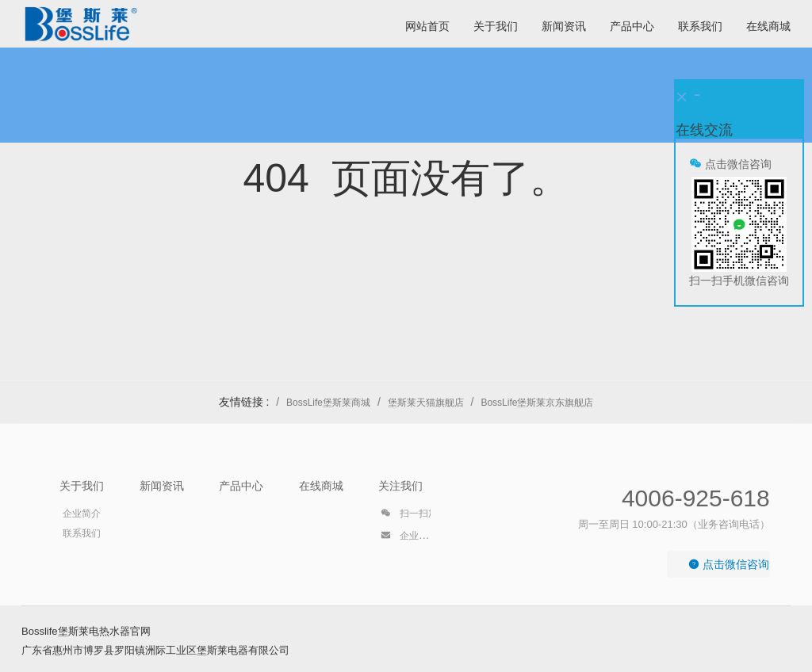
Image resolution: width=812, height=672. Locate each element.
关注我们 (400, 486)
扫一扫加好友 (418, 516)
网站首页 (427, 26)
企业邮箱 (409, 538)
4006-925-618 (696, 498)
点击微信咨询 (729, 564)
